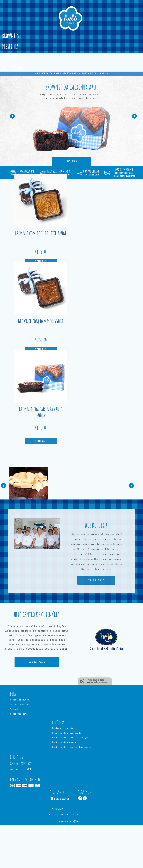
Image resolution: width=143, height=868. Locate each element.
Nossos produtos (19, 700)
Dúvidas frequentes (63, 728)
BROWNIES (10, 36)
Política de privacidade (67, 733)
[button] (15, 129)
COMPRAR (71, 161)
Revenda (14, 709)
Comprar (41, 261)
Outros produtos (19, 705)
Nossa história (19, 714)
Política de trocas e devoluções (72, 747)
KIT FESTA (10, 57)
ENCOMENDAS (13, 68)
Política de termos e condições (71, 738)
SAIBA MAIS (96, 580)
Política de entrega (64, 743)
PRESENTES (10, 46)
